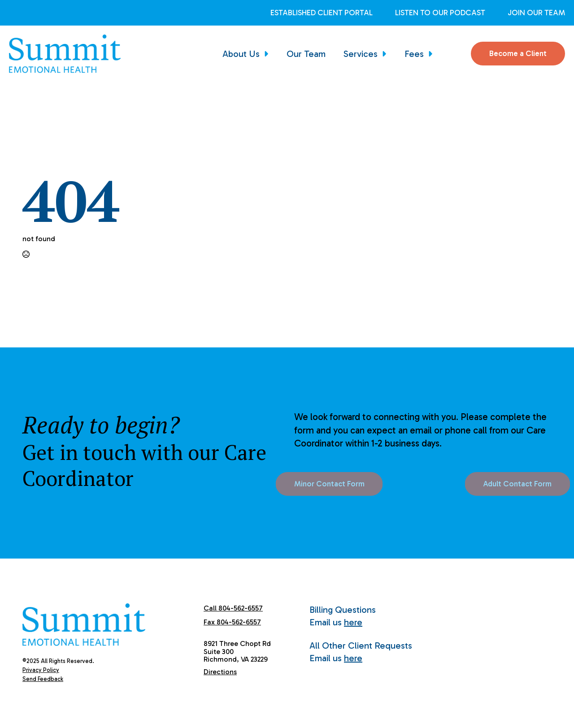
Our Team (306, 54)
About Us (241, 54)
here (353, 622)
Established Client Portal (322, 13)
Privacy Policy (41, 670)
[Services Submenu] (387, 54)
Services (361, 54)
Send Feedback (43, 679)
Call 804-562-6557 (233, 608)
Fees (414, 54)
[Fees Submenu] (433, 54)
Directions (220, 672)
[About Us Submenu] (269, 54)
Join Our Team (536, 13)
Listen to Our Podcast (440, 13)
